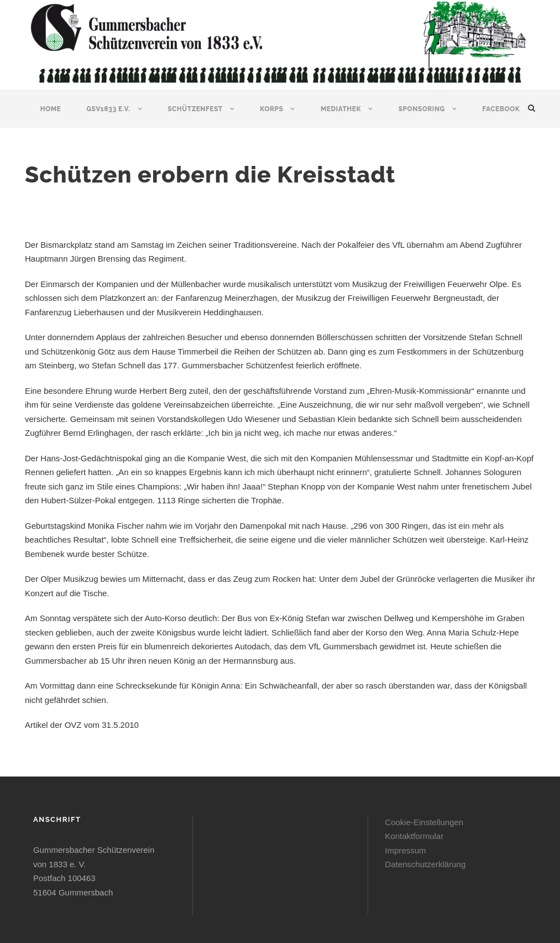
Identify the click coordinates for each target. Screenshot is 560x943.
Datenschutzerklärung (425, 864)
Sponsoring (422, 109)
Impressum (405, 850)
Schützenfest (195, 109)
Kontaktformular (414, 836)
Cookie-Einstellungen (424, 822)
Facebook (501, 109)
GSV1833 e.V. (108, 109)
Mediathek (341, 109)
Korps (271, 109)
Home (51, 109)
